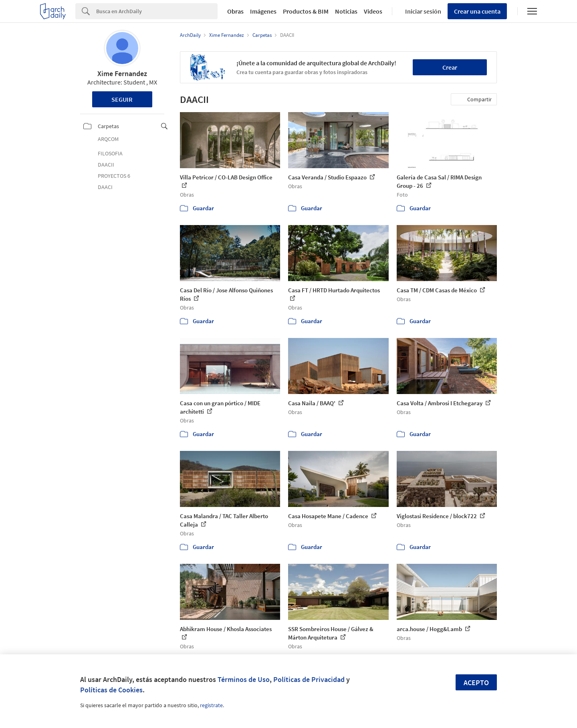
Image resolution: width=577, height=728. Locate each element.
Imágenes (263, 11)
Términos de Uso (244, 679)
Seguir (122, 99)
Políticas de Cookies (111, 690)
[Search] (157, 11)
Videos (373, 11)
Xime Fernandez (122, 73)
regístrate (211, 705)
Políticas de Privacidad (309, 679)
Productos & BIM (306, 11)
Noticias (346, 11)
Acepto (476, 683)
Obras (235, 11)
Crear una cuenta (477, 11)
